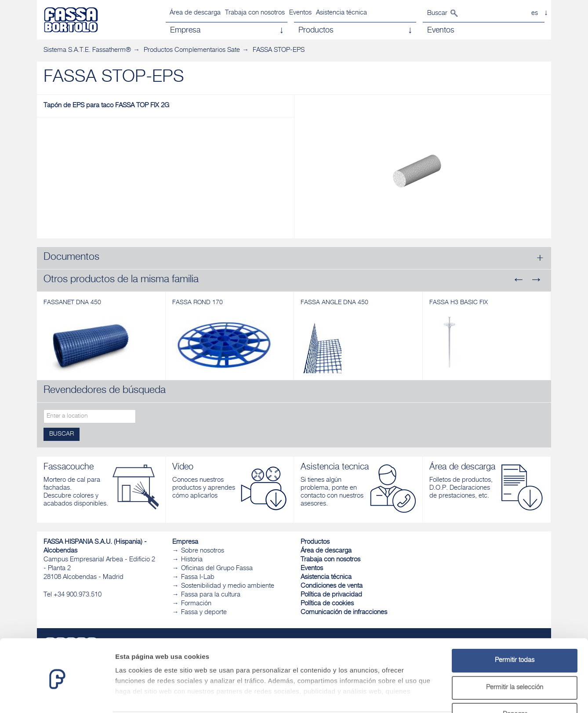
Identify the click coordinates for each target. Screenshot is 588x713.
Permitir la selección (515, 654)
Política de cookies (327, 604)
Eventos (300, 13)
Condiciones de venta (332, 586)
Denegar (515, 681)
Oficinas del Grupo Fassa (217, 569)
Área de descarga (195, 13)
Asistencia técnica (341, 13)
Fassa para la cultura (211, 595)
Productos (315, 542)
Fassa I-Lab (198, 577)
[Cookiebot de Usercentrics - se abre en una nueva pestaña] (57, 696)
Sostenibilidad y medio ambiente (228, 586)
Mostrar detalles (476, 696)
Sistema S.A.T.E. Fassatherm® (87, 50)
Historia (192, 560)
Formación (196, 604)
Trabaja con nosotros (255, 13)
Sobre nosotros (203, 551)
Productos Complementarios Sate (192, 50)
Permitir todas (515, 627)
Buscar (437, 13)
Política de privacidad (331, 595)
